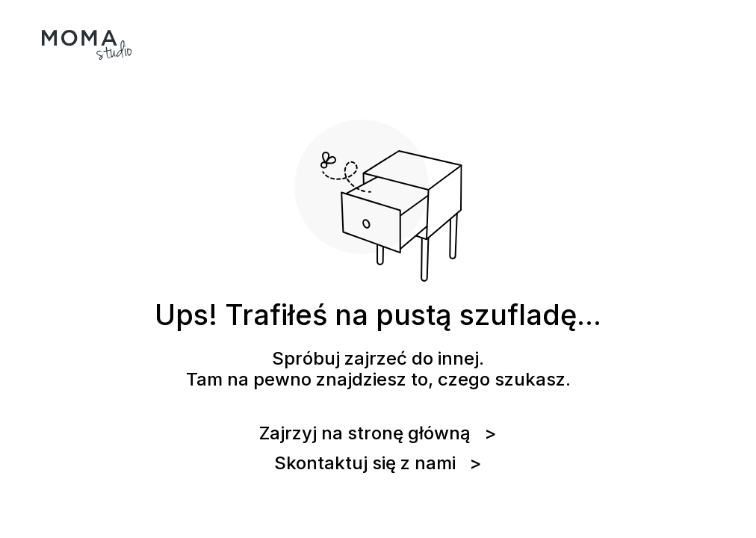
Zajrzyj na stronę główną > (378, 433)
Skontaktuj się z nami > (378, 463)
